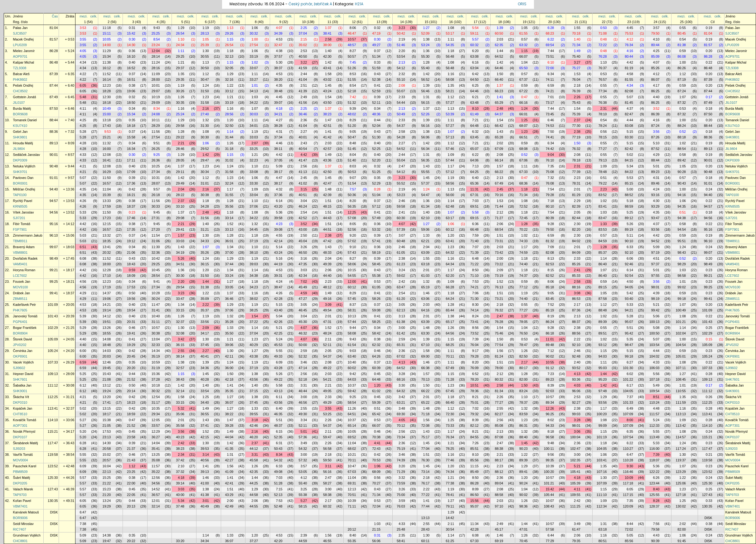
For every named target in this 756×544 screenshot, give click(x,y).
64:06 (475, 160)
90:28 (682, 172)
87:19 (682, 79)
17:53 (131, 287)
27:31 (156, 218)
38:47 (278, 287)
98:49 (54, 258)
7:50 (551, 132)
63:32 (523, 45)
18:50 (131, 103)
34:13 (254, 91)
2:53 (304, 51)
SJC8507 (20, 33)
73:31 (499, 241)
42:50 (327, 172)
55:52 (401, 183)
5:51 (630, 328)
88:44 (54, 120)
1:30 (206, 51)
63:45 (475, 137)
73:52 (475, 333)
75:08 (550, 172)
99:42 (655, 310)
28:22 (180, 195)
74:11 (550, 79)
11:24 (156, 62)
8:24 (475, 316)
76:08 (550, 183)
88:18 (682, 137)
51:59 (376, 68)
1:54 (328, 97)
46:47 (352, 33)
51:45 (352, 149)
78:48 (603, 172)
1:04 (524, 62)
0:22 (709, 62)
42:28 (278, 299)
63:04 (475, 68)
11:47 (156, 305)
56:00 (450, 195)
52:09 (426, 33)
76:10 (550, 160)
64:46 (499, 68)
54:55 (352, 276)
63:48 (475, 103)
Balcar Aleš (21, 74)
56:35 (426, 160)
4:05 (83, 51)
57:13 (450, 137)
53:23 (401, 195)
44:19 (278, 264)
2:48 (500, 108)
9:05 (353, 132)
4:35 (279, 85)
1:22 (230, 85)
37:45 (205, 345)
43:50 (327, 103)
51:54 (352, 183)
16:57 (107, 183)
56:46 (426, 91)
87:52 (655, 149)
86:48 (54, 62)
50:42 (401, 33)
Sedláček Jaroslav (27, 155)
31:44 (229, 137)
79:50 (655, 33)
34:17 (205, 333)
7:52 (551, 305)
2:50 (304, 235)
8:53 (353, 74)
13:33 (107, 201)
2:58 (328, 39)
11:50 (107, 178)
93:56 (655, 229)
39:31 (278, 276)
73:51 (550, 56)
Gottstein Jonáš (25, 97)
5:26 (630, 224)
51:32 (352, 103)
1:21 (181, 62)
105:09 (53, 339)
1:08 (451, 28)
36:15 (205, 264)
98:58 (682, 276)
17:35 (131, 229)
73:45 (550, 114)
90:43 (682, 183)
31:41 (156, 310)
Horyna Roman (24, 270)
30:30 (205, 137)
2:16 (206, 108)
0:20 (709, 51)
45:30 (303, 322)
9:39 (353, 108)
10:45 (156, 270)
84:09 (576, 253)
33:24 (229, 276)
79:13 (603, 160)
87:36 (576, 310)
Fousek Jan (22, 282)
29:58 (180, 126)
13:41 (107, 247)
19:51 (107, 322)
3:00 (402, 328)
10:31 (156, 178)
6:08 (83, 258)
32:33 (156, 345)
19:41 (131, 333)
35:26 (205, 253)
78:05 (523, 322)
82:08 (629, 91)
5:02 (630, 155)
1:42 (328, 62)
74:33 (523, 241)
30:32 (254, 33)
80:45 (682, 33)
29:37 (180, 68)
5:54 (475, 28)
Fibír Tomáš (22, 224)
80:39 (550, 218)
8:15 (551, 270)
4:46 (279, 143)
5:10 (656, 143)
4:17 (656, 85)
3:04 (304, 201)
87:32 (682, 103)
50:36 (352, 195)
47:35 (303, 264)
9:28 (551, 224)
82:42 (629, 149)
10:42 (156, 258)
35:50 (229, 333)
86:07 (655, 79)
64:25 (475, 172)
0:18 (709, 108)
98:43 (682, 253)
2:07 (255, 143)
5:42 (630, 293)
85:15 (629, 183)
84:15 (629, 160)
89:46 (655, 183)
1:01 (255, 85)
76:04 (576, 79)
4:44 (630, 120)
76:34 (629, 45)
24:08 (156, 114)
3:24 (402, 270)
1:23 (206, 97)
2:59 (402, 339)
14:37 (107, 293)
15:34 (107, 56)
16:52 (131, 68)
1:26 (181, 97)
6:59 (551, 85)
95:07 (629, 322)
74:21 (550, 91)
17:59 (107, 206)
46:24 (303, 206)
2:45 (304, 178)
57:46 (450, 149)
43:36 (327, 160)
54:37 (401, 126)
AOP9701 (20, 56)
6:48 (475, 258)
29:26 (229, 33)
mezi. (83, 16)
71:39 (475, 253)
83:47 (603, 218)
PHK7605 (20, 310)
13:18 (107, 120)
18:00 (107, 264)
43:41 (327, 68)
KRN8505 (20, 206)
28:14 (156, 56)
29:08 (180, 218)
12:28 (107, 270)
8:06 (353, 28)
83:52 (603, 195)
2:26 (577, 97)
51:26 (352, 68)
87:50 (54, 108)
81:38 (682, 45)
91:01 (54, 178)
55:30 (426, 56)
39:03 (254, 264)
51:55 (352, 79)
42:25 (278, 333)
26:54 (180, 33)
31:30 (205, 126)
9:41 (157, 282)
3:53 (83, 28)
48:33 (327, 253)
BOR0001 (20, 183)
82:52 (550, 276)
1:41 (500, 97)
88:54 (682, 149)
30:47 (205, 79)
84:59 (603, 241)
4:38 (279, 51)
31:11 (156, 322)
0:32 (377, 28)
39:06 (229, 345)
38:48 (278, 91)
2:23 (577, 178)
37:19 (254, 241)
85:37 (603, 253)
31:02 (229, 160)
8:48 (353, 143)
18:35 (107, 241)
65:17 (450, 322)
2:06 (500, 224)
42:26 (278, 322)
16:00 (107, 149)
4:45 (630, 28)
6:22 (551, 39)
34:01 (254, 126)
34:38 (254, 276)
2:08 (402, 85)
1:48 (328, 189)
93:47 (655, 218)
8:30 (475, 305)
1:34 (230, 247)
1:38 (426, 39)
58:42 (376, 333)
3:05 (304, 305)
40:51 (303, 195)
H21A (359, 4)
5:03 (83, 235)
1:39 (500, 28)
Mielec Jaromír (24, 51)
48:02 (352, 114)
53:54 (401, 56)
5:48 (83, 97)
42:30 (327, 56)
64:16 (426, 310)
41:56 (303, 103)
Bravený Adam (24, 247)
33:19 (254, 56)
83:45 (550, 299)
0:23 (132, 212)
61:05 (401, 253)
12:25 (352, 212)
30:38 (205, 195)
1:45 (328, 85)
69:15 (475, 218)
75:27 (576, 68)
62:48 (450, 206)
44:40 (327, 276)
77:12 (523, 287)
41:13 (303, 172)
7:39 (475, 339)
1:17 (451, 166)
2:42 (402, 282)
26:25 (156, 149)
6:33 (630, 247)
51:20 (352, 126)
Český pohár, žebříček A (310, 4)
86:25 (655, 91)
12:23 (107, 85)
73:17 (550, 103)
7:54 (551, 189)
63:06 (426, 299)
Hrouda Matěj (23, 143)
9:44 (353, 328)
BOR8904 (20, 333)
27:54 (254, 45)
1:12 (206, 74)
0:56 (604, 132)
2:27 (304, 132)
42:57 (327, 149)
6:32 (475, 132)
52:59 (376, 91)
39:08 (278, 229)
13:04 (156, 339)
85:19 (550, 310)
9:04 (551, 155)
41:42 (327, 137)
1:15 (230, 39)
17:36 (131, 183)
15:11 (107, 33)
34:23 (254, 287)
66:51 (523, 137)
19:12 (131, 241)
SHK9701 (20, 172)
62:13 (401, 310)
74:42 (550, 149)
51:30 (376, 137)
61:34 (426, 206)
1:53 (577, 74)
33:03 (254, 137)
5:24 (279, 339)
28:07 (156, 183)
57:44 (450, 160)
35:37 (205, 310)
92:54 (629, 276)
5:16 (279, 258)
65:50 (523, 68)
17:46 (131, 218)
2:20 (402, 51)
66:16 (523, 103)
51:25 (376, 172)
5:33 (83, 212)
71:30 (475, 299)
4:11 (83, 108)
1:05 (524, 28)
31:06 (156, 241)
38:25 (254, 310)
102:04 (681, 333)
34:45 (254, 229)
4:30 (656, 201)
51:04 (376, 195)
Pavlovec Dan (23, 178)
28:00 (156, 79)
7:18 (551, 201)
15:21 (107, 137)
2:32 (402, 74)
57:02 (352, 241)
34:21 (278, 114)
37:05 (278, 160)
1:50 (500, 74)
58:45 (376, 264)
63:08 (475, 56)
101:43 (53, 316)
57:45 (352, 299)
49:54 (327, 310)
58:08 (450, 79)
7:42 (353, 97)
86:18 (550, 333)
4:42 (630, 62)
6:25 (475, 85)
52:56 (352, 229)
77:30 (576, 126)
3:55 (83, 39)
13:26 (107, 328)
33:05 (229, 287)
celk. (94, 16)
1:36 (426, 51)
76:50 (523, 333)
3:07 (402, 235)
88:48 (603, 310)
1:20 (230, 120)
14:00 (107, 45)
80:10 (550, 206)
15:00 (107, 114)
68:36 (523, 183)
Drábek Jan (22, 293)
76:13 (499, 287)
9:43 (157, 28)
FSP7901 (20, 229)
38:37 (278, 68)
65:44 (450, 310)
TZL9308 (20, 68)
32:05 (229, 68)
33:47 (180, 299)
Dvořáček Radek (25, 258)
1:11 (451, 39)
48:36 (376, 114)
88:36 (54, 132)
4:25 (656, 51)
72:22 (603, 45)
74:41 (550, 137)
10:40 (156, 316)
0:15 (709, 339)
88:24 (682, 126)
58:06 (352, 264)
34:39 (278, 33)
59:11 (475, 33)
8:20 (353, 201)
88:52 (629, 195)
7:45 (353, 62)
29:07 (156, 91)
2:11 (328, 339)
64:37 (499, 114)
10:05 (107, 39)
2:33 (402, 97)
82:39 (576, 206)
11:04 (107, 189)
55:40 (426, 68)
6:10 (551, 62)
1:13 (230, 28)
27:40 (205, 114)
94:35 (682, 206)
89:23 (655, 172)
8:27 (353, 51)
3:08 (577, 293)
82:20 (576, 229)
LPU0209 (20, 45)
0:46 (132, 328)
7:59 (475, 235)
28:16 (156, 68)
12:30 (107, 97)
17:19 (107, 287)
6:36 (475, 224)
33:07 (254, 68)
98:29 (682, 264)
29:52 (205, 149)
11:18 (107, 28)
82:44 (576, 218)
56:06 (426, 137)
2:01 (577, 189)
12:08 (107, 155)
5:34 (630, 166)
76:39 (576, 91)
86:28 (54, 51)
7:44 (551, 51)
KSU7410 (20, 126)
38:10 (254, 253)
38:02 (254, 299)
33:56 (205, 322)
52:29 (376, 183)
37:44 (229, 264)
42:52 (303, 218)
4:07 (279, 28)
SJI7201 (19, 218)
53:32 (376, 229)
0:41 (377, 85)
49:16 (327, 299)
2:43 (304, 143)
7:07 (475, 247)
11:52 (107, 74)
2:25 (304, 28)
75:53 (629, 33)
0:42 (132, 189)
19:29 (131, 345)
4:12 (630, 39)
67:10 (426, 345)
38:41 (327, 33)
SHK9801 (20, 137)
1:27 (426, 28)
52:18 (352, 91)
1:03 (255, 97)
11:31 (475, 189)
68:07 (523, 126)
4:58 (630, 74)
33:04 (254, 195)
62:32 (376, 345)
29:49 (180, 183)
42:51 (327, 126)
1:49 (577, 51)
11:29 (107, 51)
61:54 (352, 345)
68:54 (499, 229)
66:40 (499, 79)
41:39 (303, 91)
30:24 (156, 299)
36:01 (229, 241)
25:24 (180, 114)
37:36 (278, 195)
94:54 (682, 229)
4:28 (83, 143)
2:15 (304, 39)
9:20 (353, 235)
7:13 (475, 166)
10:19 (156, 97)
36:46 (303, 114)
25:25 (156, 33)
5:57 (475, 39)
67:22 (523, 91)
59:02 (401, 276)
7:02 (304, 282)
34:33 (205, 241)
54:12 (401, 68)
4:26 (83, 201)
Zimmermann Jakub (28, 235)
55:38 (376, 276)
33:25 (254, 149)
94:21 (629, 310)
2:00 (500, 258)
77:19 (576, 137)
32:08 (180, 333)
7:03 (475, 201)
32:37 (180, 322)
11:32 (107, 143)
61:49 (475, 114)
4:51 (656, 258)
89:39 (603, 322)
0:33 (377, 62)
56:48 (450, 56)
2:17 (577, 305)
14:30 (131, 45)
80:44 (655, 45)
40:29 (254, 345)
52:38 (376, 79)
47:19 (376, 33)
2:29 (577, 201)
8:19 (551, 316)
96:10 (54, 235)
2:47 (402, 166)
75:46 (499, 333)
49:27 (376, 45)
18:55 (107, 333)
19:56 (131, 299)
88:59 (629, 206)
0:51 (604, 178)
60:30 (401, 218)
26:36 (156, 160)
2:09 (500, 270)
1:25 (524, 120)
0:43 (377, 74)
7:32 (551, 178)
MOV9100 (21, 287)
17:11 (131, 160)
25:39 (205, 45)
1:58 (328, 74)
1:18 (230, 51)
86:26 (682, 68)
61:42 (401, 333)
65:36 (475, 183)
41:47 (303, 160)
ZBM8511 (20, 299)
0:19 (709, 28)
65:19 (426, 287)
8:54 (157, 39)
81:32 (550, 241)
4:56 (83, 282)
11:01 (550, 339)
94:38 (682, 218)
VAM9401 (20, 264)
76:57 (603, 79)
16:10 (131, 56)
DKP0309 (20, 160)
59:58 (401, 206)
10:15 (352, 270)
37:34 (278, 137)
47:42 (327, 241)
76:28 (603, 56)
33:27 (254, 79)
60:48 (401, 241)
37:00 (229, 253)
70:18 (576, 33)
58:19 (376, 253)
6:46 (551, 120)
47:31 (327, 322)
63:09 (426, 253)
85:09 (655, 56)
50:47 (352, 137)
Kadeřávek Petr (24, 305)
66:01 (523, 114)
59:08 (376, 310)
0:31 (132, 28)
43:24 (327, 91)
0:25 (709, 328)
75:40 (576, 56)
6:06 (630, 258)
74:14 (475, 310)
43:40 (278, 310)
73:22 (499, 264)
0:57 (524, 39)
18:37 (131, 206)
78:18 (576, 160)
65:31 (401, 345)
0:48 (604, 39)
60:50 (499, 33)
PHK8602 (20, 79)
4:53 (279, 39)
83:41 (603, 206)
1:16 (451, 74)
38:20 (278, 79)
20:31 (131, 322)
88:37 (576, 322)
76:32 (576, 149)
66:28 (450, 287)
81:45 (629, 103)
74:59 (523, 253)
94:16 (682, 195)
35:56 (229, 206)
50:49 (401, 114)
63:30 (426, 333)
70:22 (523, 229)
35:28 (229, 322)
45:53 (278, 345)
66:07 (523, 56)
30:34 (205, 172)
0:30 (132, 39)
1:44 (500, 51)
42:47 (327, 183)
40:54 (303, 149)
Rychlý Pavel (23, 201)
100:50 (654, 333)
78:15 (603, 137)
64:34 (450, 264)
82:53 (550, 264)
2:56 (304, 166)
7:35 (551, 166)
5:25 (630, 212)
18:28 (107, 91)
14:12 (107, 316)
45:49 (303, 287)
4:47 (279, 178)
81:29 (576, 195)
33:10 (180, 206)
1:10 (181, 39)
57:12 (450, 172)
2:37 (577, 120)
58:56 (450, 183)
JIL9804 (19, 149)
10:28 (156, 293)
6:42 (475, 74)
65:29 (499, 103)
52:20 (376, 160)
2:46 (402, 201)
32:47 (278, 45)
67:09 (499, 149)
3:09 (328, 305)
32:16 (229, 79)
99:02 (682, 287)
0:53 (604, 74)
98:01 (655, 287)
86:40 (603, 264)
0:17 (709, 97)
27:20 (156, 229)
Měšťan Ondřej (24, 189)
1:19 (206, 28)
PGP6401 (20, 322)
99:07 (54, 247)
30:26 (180, 91)
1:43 (500, 132)
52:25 (376, 149)
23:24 (156, 45)
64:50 (475, 79)
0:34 (132, 108)
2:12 (500, 212)
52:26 (426, 114)
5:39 (83, 316)
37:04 (303, 33)
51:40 (352, 160)
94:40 (54, 189)
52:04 (376, 126)
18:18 (107, 103)
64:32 (450, 253)
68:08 (523, 149)
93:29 (655, 206)
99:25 (54, 282)
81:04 (54, 28)
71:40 (475, 241)
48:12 (327, 287)
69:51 (475, 206)
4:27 (279, 120)
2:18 (577, 85)
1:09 (451, 155)
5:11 (630, 235)
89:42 (682, 160)
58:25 (376, 322)
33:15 (180, 310)
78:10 (603, 114)
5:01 (656, 166)
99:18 (682, 299)
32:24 (229, 183)
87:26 (655, 137)
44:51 (327, 229)
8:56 (475, 328)
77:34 (603, 91)
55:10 (401, 79)
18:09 (131, 276)
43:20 (278, 206)
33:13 (229, 229)
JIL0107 (19, 103)
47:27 (303, 299)
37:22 (254, 322)
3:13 (402, 316)
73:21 (499, 299)
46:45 (303, 310)
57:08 (352, 218)
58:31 (352, 310)
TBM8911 (20, 241)
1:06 (255, 28)
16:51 (131, 79)
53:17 (450, 33)
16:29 (107, 172)
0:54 (683, 39)
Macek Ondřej (23, 39)
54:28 (401, 137)
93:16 (655, 195)
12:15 (107, 224)
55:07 (401, 91)
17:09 (131, 172)
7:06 (475, 293)
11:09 (156, 74)
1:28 (426, 62)
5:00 (630, 189)
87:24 (682, 91)
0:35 (132, 120)
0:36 (132, 51)
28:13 (205, 33)
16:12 (107, 68)
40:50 (303, 56)
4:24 (656, 189)
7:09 (551, 247)
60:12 (450, 229)
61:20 (401, 299)
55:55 (426, 172)
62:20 (450, 276)
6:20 (475, 51)
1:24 (206, 85)
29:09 (156, 103)
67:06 (523, 160)
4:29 (656, 155)
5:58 (475, 212)
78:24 (603, 126)
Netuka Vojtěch (24, 166)
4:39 (656, 293)
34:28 (205, 206)
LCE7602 (20, 276)
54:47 (426, 195)
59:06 (426, 229)
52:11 (376, 103)
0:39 (377, 97)
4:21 (83, 166)
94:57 (54, 201)
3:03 (304, 270)
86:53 (576, 299)
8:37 (353, 305)
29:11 (180, 172)
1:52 (230, 224)
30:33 (156, 206)
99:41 (54, 293)
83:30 (629, 137)
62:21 (426, 241)
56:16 (426, 126)
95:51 (682, 241)
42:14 (278, 241)
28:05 (180, 160)
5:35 (630, 339)
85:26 (655, 68)
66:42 (499, 126)
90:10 (629, 241)
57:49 (376, 218)
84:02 (576, 241)
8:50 (475, 270)
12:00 (352, 282)
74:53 (550, 126)
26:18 (156, 195)
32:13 (229, 56)
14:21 (107, 305)
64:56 (450, 333)
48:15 (327, 206)
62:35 (499, 45)
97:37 (655, 264)
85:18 (550, 287)
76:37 (603, 68)
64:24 (450, 299)
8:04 (353, 155)
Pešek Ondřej (23, 85)
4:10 (656, 39)
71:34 (576, 45)
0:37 (377, 51)
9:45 (157, 212)
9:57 (157, 189)
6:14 (279, 201)
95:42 (629, 333)
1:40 (577, 39)
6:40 (475, 178)
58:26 (376, 299)
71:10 (475, 276)
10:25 (156, 166)
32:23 (254, 160)
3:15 (304, 189)
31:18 (229, 149)
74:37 (523, 276)
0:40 (132, 62)
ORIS (522, 4)
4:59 (304, 293)
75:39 (576, 114)
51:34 (376, 56)
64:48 (475, 126)
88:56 (576, 333)
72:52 (523, 206)
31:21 (205, 229)
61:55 (523, 33)
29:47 (205, 160)
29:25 (180, 56)
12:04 (156, 51)
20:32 (107, 253)
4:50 (630, 282)
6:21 (475, 97)
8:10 (475, 108)
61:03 (426, 276)
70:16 (499, 195)
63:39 (426, 322)
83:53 (603, 229)
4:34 (83, 62)
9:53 (107, 132)
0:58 (683, 155)
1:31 (426, 97)
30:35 (180, 103)
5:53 (630, 178)
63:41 (450, 241)
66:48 (475, 229)
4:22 (83, 74)
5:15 (630, 132)
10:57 (352, 39)
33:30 (254, 183)
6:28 (551, 28)
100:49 (681, 310)
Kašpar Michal (24, 62)
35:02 (303, 45)
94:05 (629, 287)
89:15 (603, 287)
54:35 (450, 45)
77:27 (603, 149)
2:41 (402, 212)
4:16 (630, 51)
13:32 (107, 235)
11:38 (107, 62)
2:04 (181, 189)
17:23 (107, 218)
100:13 (654, 322)
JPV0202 (20, 345)
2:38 (577, 132)
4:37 (630, 108)
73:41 (475, 322)
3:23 (402, 28)
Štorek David (23, 339)
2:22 (206, 305)
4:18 (279, 108)
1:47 (328, 120)
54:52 (401, 149)
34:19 (180, 253)
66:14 (499, 160)
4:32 (279, 189)
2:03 (500, 39)
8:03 (353, 166)
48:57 (352, 45)
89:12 (629, 218)
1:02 (255, 62)
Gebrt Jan (20, 132)
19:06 (131, 91)
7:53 (475, 282)
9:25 (157, 155)
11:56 (156, 132)
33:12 (229, 91)
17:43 (107, 126)
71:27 (499, 218)
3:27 (577, 62)
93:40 (629, 299)
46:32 (303, 333)
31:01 (205, 183)
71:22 (475, 264)
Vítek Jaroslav (24, 212)
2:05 (577, 212)
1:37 (328, 28)
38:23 (327, 114)
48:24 (327, 333)
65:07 (475, 149)
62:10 (426, 218)
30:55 (205, 56)
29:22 (180, 137)
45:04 (303, 241)
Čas (55, 16)
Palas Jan (20, 28)
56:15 (426, 103)
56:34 (426, 149)
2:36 (304, 120)
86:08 (682, 56)
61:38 (401, 322)
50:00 (303, 345)
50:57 (352, 56)
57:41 (376, 241)
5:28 (83, 132)
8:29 (353, 120)
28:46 (180, 149)
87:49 (54, 97)
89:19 (629, 229)
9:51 (157, 143)
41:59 (303, 68)
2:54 (304, 212)
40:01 (303, 137)
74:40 (523, 264)
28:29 (156, 126)
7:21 (475, 120)
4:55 (279, 235)
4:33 (83, 155)
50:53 (352, 172)
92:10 (629, 253)
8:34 (157, 108)
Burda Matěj (22, 108)
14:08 (107, 339)
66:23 (499, 91)
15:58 (131, 137)
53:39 (450, 114)
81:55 (629, 79)
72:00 (550, 68)
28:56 (229, 114)
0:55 (683, 28)
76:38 (603, 103)
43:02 (327, 79)
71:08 (603, 33)
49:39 (327, 264)
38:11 (278, 149)
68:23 (550, 33)
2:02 (500, 143)
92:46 (629, 264)
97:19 (655, 253)
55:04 (401, 160)
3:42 (181, 339)
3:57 (656, 28)
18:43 (131, 264)
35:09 (205, 299)
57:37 (426, 183)
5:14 (279, 247)
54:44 (401, 103)
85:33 (576, 276)
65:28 (499, 137)
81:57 (54, 39)
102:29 (53, 328)
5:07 (630, 97)
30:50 (205, 68)
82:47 (629, 114)
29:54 (180, 287)
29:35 (180, 79)
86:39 (655, 114)
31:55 (229, 195)
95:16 (54, 224)
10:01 (156, 85)
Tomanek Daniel (25, 120)
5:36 (279, 212)
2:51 (304, 85)
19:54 (131, 310)
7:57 (353, 189)
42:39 (327, 195)
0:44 (377, 120)
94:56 (54, 212)
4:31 (279, 132)
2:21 (181, 143)
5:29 (83, 328)
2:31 (604, 108)
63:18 (426, 264)
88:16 (576, 287)
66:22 (499, 172)
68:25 (450, 345)
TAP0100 (20, 195)
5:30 (279, 62)
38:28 (278, 126)
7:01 (551, 97)
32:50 (229, 126)
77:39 (576, 172)
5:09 (279, 166)
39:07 (278, 103)
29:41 (180, 229)
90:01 (54, 155)
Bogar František (25, 328)
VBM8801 (20, 253)
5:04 (279, 316)
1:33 (604, 224)
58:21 (450, 91)
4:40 (656, 97)
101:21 (681, 322)
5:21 (656, 305)
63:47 (401, 287)
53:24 (426, 45)
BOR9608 (20, 114)
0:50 (604, 28)
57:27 (450, 103)
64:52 (499, 56)
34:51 (180, 264)
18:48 (107, 345)
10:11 (156, 120)
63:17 (450, 218)
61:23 (401, 264)
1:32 (206, 120)
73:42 (499, 253)
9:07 (353, 178)
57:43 (352, 253)
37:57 (278, 56)
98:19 (655, 299)
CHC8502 (20, 91)
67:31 (475, 195)
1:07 (683, 97)
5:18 (630, 201)
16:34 (131, 149)
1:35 (181, 74)
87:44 (54, 85)
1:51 (328, 201)
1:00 (255, 39)
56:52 (426, 79)
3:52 (656, 108)
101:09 (53, 305)
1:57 (500, 166)
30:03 (254, 114)
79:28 (550, 195)
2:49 (304, 97)
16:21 (131, 195)
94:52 (655, 241)
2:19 (402, 39)
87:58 (603, 299)
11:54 (156, 235)
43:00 (303, 229)
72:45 (523, 218)
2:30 (577, 224)
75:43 (576, 103)
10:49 (107, 108)
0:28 (377, 189)
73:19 (499, 276)
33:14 (229, 218)
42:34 (303, 276)
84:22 (629, 172)
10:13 (352, 316)
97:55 (655, 276)
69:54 (550, 45)
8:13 (551, 258)
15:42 (131, 33)
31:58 (205, 103)
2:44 (304, 74)
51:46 (401, 45)
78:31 (576, 183)
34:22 (254, 103)
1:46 (426, 293)
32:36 (156, 253)
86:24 (550, 322)
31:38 (205, 287)
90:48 (54, 166)
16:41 (107, 160)
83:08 (629, 126)
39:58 (278, 218)
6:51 (83, 247)
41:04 (303, 79)
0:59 (683, 51)
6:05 (83, 85)
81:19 (629, 68)
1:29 (181, 28)
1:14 (230, 132)
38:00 (327, 45)
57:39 (401, 229)
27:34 (156, 172)
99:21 (54, 270)
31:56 (205, 218)
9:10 (353, 247)
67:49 (499, 183)
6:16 (475, 62)
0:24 (709, 189)
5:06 (656, 316)
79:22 (603, 183)
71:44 (499, 206)
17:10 (107, 276)
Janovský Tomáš (25, 316)
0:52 (683, 132)
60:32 (475, 45)
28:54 (156, 276)
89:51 (603, 333)
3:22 (304, 62)
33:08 (254, 172)
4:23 (279, 224)
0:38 (132, 85)
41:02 (303, 183)
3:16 (304, 258)
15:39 (107, 195)
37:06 (254, 206)
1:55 (577, 28)
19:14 (107, 310)
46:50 (303, 253)
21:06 (131, 253)
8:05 (353, 224)
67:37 (523, 79)
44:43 (327, 218)
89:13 (54, 143)
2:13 (402, 62)
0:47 (524, 97)
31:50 (205, 91)
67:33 (523, 172)
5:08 (656, 328)
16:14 (107, 79)
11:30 (156, 247)
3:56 (656, 132)
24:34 (180, 45)
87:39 (54, 74)
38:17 (278, 172)
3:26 (304, 247)
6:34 (551, 74)
